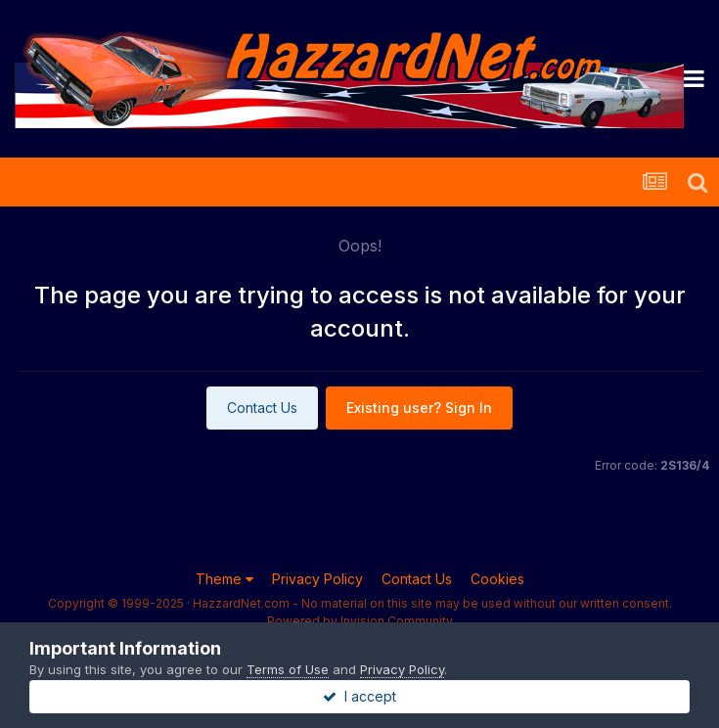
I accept (359, 696)
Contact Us (262, 408)
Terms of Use (288, 669)
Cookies (497, 579)
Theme (225, 579)
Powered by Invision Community (360, 621)
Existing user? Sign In (419, 408)
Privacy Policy (317, 579)
